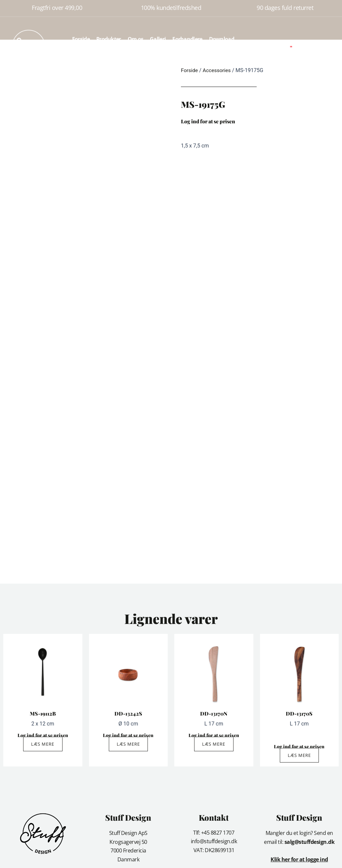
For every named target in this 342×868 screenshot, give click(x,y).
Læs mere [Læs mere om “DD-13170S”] (299, 756)
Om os (136, 39)
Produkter (109, 39)
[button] (308, 46)
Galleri (158, 39)
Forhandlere (187, 39)
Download (222, 39)
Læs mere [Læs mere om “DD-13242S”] (128, 744)
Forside (81, 39)
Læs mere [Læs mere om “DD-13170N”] (214, 744)
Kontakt (153, 54)
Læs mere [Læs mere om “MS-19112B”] (43, 744)
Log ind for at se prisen (210, 121)
